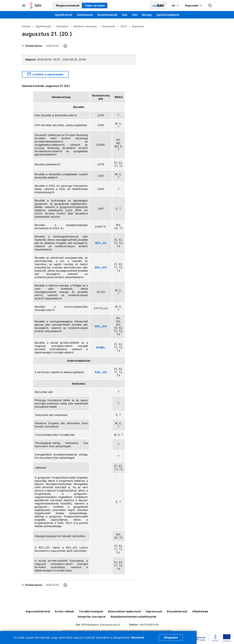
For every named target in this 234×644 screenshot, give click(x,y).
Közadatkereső (177, 611)
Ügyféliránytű (63, 15)
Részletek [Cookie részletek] (138, 638)
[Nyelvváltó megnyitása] (176, 6)
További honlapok (91, 611)
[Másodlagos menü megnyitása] (24, 6)
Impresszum (154, 611)
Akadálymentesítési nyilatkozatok (133, 617)
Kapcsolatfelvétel (38, 611)
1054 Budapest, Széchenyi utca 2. (101, 625)
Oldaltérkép (200, 611)
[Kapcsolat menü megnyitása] (194, 6)
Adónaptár (62, 26)
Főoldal (26, 26)
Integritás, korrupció (92, 617)
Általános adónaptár (85, 26)
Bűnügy (147, 15)
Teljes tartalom (95, 6)
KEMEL (101, 348)
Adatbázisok (85, 15)
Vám (135, 15)
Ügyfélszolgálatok (168, 15)
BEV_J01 (101, 243)
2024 (123, 26)
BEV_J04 (101, 326)
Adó (125, 15)
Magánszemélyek (68, 6)
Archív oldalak (64, 611)
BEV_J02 (101, 267)
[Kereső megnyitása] (210, 6)
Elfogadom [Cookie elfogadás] (171, 638)
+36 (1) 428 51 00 (149, 625)
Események (109, 26)
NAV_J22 (101, 372)
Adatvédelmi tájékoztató (124, 611)
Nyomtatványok (107, 15)
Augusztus (138, 26)
